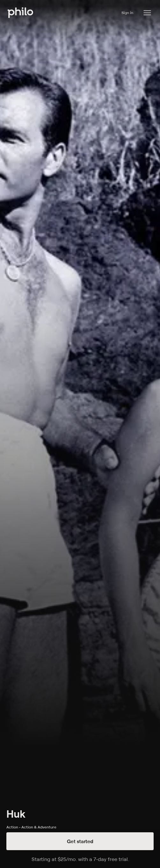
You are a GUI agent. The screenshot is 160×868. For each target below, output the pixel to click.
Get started (80, 841)
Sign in (127, 13)
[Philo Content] (147, 13)
